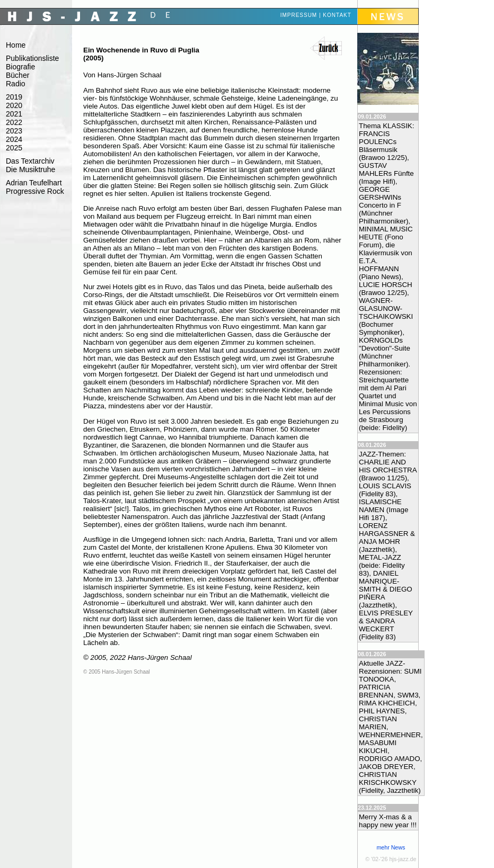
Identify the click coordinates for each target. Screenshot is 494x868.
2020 (14, 105)
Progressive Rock (35, 191)
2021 (14, 114)
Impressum (299, 15)
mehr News (391, 847)
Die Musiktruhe (30, 169)
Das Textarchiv (30, 161)
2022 (14, 122)
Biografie (20, 67)
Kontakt (337, 15)
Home (16, 45)
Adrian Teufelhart (34, 183)
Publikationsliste (32, 58)
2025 (14, 148)
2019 (14, 97)
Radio (16, 84)
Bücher (17, 75)
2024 (14, 139)
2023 (14, 131)
